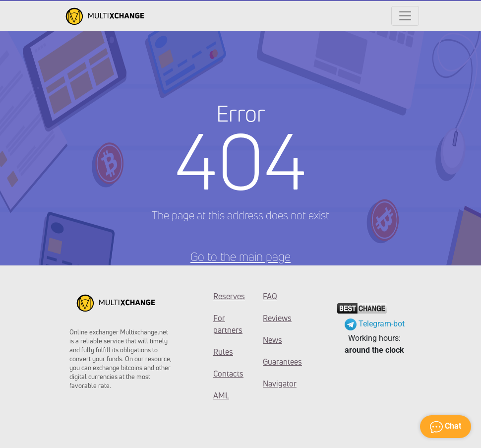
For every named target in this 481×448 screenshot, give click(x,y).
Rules (223, 352)
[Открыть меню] (405, 16)
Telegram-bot (375, 324)
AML (221, 395)
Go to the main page (240, 256)
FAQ (270, 296)
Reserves (229, 296)
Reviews (277, 318)
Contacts (228, 374)
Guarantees (280, 362)
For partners (228, 324)
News (272, 340)
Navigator (280, 384)
